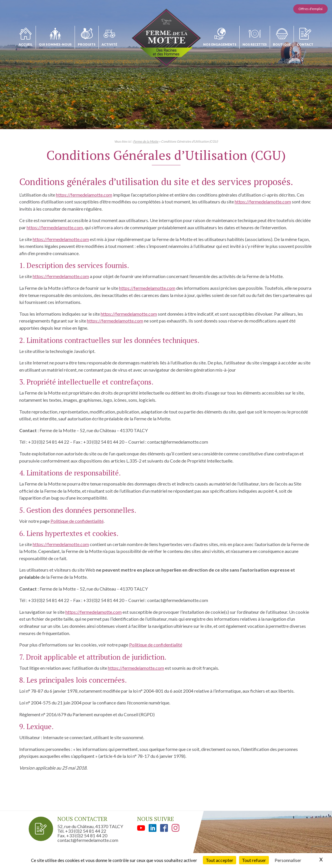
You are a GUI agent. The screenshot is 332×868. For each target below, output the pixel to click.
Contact (305, 44)
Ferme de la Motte (146, 141)
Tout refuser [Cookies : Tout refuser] (254, 860)
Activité (109, 44)
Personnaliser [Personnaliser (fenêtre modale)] (288, 860)
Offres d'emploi (310, 9)
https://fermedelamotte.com (84, 195)
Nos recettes (255, 44)
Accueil (26, 44)
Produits (87, 44)
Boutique (282, 44)
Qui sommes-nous (55, 44)
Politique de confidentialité (77, 521)
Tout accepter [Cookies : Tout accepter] (220, 860)
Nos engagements (220, 44)
